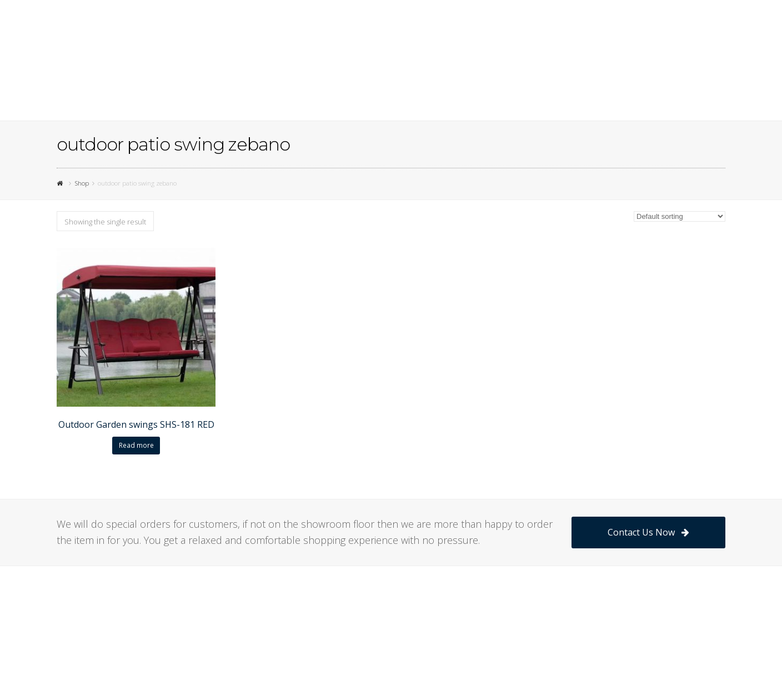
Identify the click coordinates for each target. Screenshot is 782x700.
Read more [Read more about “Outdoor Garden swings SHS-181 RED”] (136, 445)
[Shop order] (680, 216)
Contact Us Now (648, 532)
